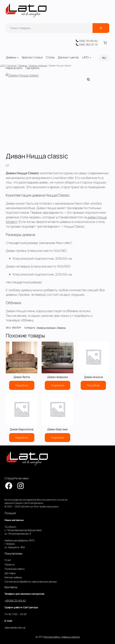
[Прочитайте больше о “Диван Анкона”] (93, 385)
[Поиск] (101, 28)
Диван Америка (58, 377)
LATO (3, 65)
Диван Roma (22, 377)
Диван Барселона (22, 429)
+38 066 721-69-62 (15, 601)
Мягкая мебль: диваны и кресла (62, 637)
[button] (89, 79)
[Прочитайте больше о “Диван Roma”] (22, 385)
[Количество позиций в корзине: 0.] (105, 43)
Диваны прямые (46, 328)
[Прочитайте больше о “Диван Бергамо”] (57, 438)
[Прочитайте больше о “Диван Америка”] (57, 385)
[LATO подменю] (90, 57)
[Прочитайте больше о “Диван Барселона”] (22, 438)
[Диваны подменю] (18, 57)
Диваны (23, 65)
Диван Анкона (93, 377)
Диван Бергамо (58, 429)
